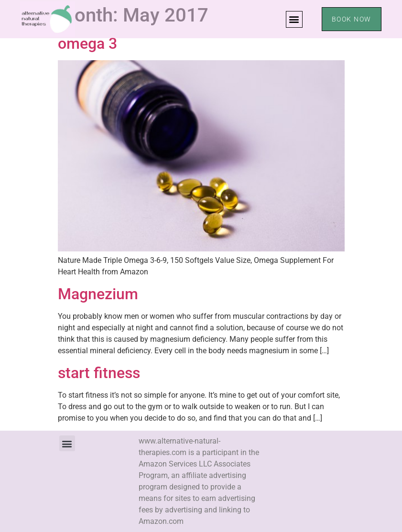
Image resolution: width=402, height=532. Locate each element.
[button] (294, 19)
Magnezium (98, 294)
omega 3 (87, 43)
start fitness (99, 373)
